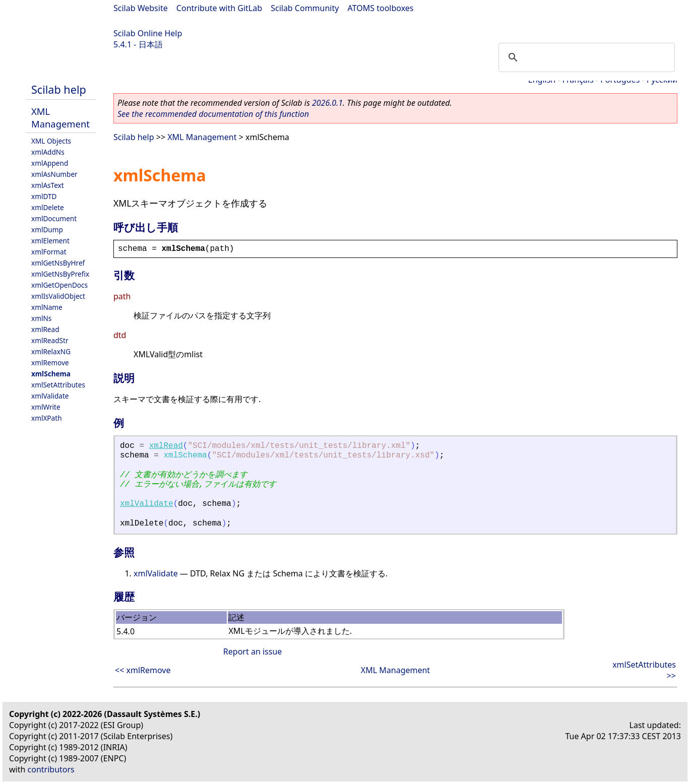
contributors (51, 769)
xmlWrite (46, 407)
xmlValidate (50, 396)
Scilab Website (141, 8)
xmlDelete (48, 207)
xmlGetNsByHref (58, 263)
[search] (585, 57)
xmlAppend (50, 163)
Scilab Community (305, 8)
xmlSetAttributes (58, 385)
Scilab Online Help (148, 33)
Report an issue (253, 651)
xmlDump (47, 230)
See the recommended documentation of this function (213, 114)
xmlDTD (44, 196)
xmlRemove (50, 363)
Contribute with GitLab (219, 8)
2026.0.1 (327, 103)
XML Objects (51, 141)
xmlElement (50, 241)
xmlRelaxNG (51, 351)
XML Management (60, 117)
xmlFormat (49, 252)
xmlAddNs (48, 152)
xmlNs (41, 318)
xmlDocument (54, 218)
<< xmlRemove (143, 670)
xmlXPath (47, 418)
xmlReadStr (50, 340)
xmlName (47, 307)
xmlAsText (48, 185)
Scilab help (59, 89)
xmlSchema (51, 374)
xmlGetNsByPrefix (60, 274)
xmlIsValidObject (58, 296)
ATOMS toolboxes (381, 8)
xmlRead (45, 329)
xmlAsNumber (54, 174)
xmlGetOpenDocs (59, 285)
